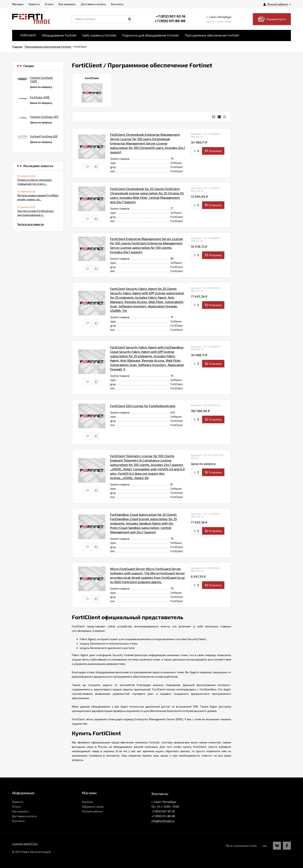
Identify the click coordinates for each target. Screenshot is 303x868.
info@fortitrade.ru (163, 821)
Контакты (18, 821)
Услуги (16, 806)
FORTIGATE (28, 35)
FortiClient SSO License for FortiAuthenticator (143, 406)
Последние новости (38, 166)
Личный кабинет (92, 811)
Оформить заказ (93, 806)
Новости (18, 802)
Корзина (87, 802)
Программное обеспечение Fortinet (212, 35)
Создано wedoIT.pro (25, 844)
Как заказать (21, 811)
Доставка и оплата (24, 816)
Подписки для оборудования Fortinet (151, 35)
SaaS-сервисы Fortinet (99, 35)
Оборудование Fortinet (59, 35)
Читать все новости (31, 224)
